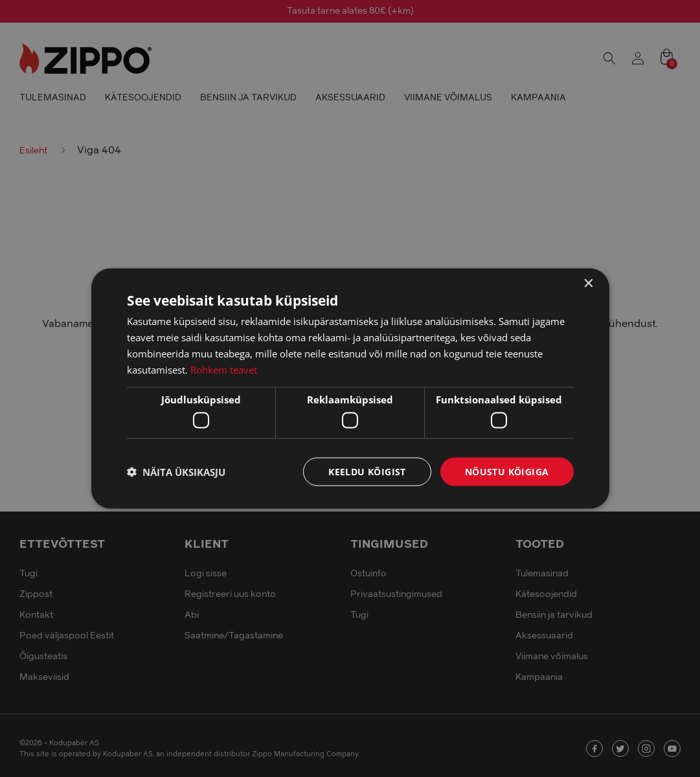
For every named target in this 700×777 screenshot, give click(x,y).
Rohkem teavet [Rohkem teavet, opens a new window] (224, 369)
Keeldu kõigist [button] (367, 471)
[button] (176, 471)
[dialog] (350, 388)
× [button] (588, 283)
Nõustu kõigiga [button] (507, 471)
